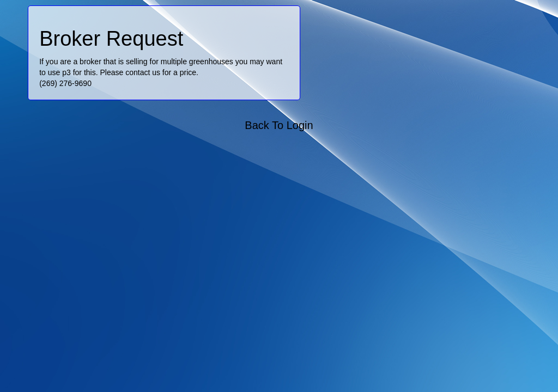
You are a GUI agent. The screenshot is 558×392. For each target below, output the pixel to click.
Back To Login (279, 125)
